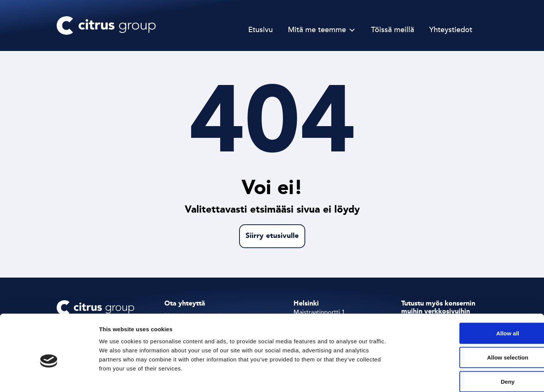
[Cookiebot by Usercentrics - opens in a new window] (49, 377)
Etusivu (260, 30)
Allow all (462, 294)
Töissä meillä (393, 30)
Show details (396, 377)
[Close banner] (532, 286)
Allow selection (461, 318)
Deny (462, 342)
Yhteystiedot (451, 30)
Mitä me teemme (317, 30)
